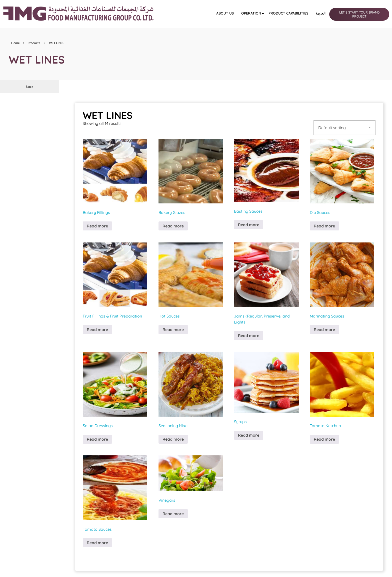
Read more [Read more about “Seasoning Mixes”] (173, 439)
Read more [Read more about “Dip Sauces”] (324, 226)
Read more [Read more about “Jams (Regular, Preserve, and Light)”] (249, 336)
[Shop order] (344, 128)
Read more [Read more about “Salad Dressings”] (97, 439)
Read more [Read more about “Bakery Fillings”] (97, 226)
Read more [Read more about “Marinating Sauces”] (324, 330)
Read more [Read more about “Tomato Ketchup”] (324, 439)
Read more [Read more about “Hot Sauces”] (173, 330)
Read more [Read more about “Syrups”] (249, 435)
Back (29, 87)
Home (15, 43)
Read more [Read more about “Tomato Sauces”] (97, 543)
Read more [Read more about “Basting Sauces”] (249, 225)
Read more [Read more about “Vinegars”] (173, 514)
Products (34, 43)
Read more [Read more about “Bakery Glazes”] (173, 226)
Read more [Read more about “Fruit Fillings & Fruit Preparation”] (97, 330)
